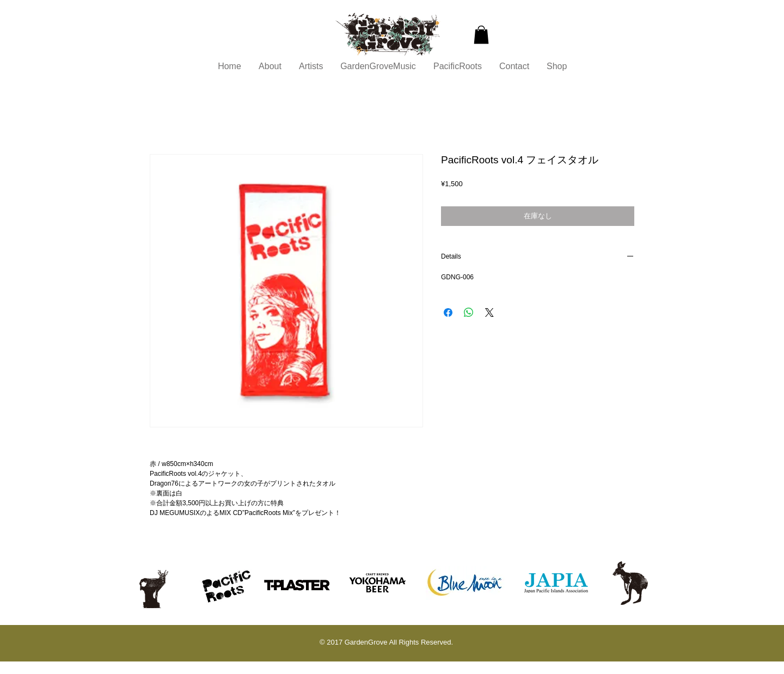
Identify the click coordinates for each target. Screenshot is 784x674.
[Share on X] (489, 313)
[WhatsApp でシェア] (469, 313)
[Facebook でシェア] (448, 313)
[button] (481, 35)
